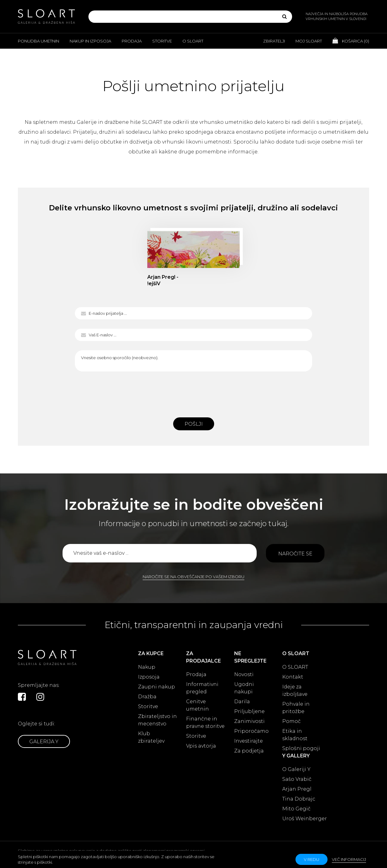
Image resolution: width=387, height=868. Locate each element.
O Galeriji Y (296, 769)
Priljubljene (249, 711)
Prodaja (132, 41)
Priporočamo (251, 731)
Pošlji (194, 424)
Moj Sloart (309, 41)
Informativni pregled (202, 688)
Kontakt (293, 677)
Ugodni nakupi (244, 688)
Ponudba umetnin (39, 41)
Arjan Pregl (297, 789)
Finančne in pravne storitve (205, 722)
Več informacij (349, 859)
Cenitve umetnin (198, 705)
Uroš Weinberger (305, 819)
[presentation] (193, 393)
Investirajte (248, 741)
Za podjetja (249, 751)
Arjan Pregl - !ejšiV (163, 280)
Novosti (244, 674)
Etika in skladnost (295, 735)
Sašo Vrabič (297, 779)
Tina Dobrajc (299, 799)
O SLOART (295, 667)
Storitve (162, 41)
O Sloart (193, 41)
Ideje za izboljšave (295, 690)
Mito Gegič (296, 809)
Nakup (147, 667)
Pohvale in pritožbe (296, 708)
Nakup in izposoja (90, 41)
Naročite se (295, 554)
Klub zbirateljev (151, 737)
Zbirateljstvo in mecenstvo (157, 720)
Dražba (147, 697)
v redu (312, 859)
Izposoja (149, 677)
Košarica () (351, 41)
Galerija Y (44, 742)
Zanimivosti (249, 721)
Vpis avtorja (201, 746)
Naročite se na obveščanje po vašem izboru (193, 577)
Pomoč (291, 721)
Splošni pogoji (301, 748)
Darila (242, 702)
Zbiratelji (274, 41)
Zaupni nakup (157, 687)
